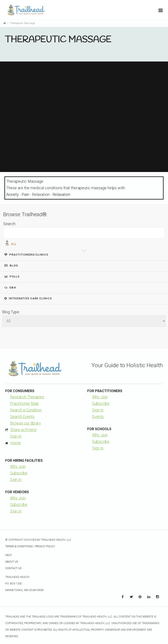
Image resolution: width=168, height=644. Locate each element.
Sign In (16, 436)
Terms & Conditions (19, 546)
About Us (12, 562)
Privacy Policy (45, 546)
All (10, 243)
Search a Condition (26, 410)
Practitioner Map (24, 403)
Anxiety (12, 194)
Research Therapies (27, 397)
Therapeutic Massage (22, 23)
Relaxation (61, 194)
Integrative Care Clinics (28, 298)
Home (16, 443)
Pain (25, 194)
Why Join (100, 397)
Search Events (22, 417)
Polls (12, 276)
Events (98, 417)
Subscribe (101, 403)
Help (8, 555)
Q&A (10, 287)
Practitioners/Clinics (26, 255)
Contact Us (13, 568)
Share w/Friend (23, 430)
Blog (11, 266)
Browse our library (25, 423)
